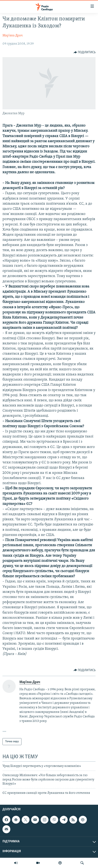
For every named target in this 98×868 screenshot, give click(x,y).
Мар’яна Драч (13, 36)
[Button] (85, 52)
